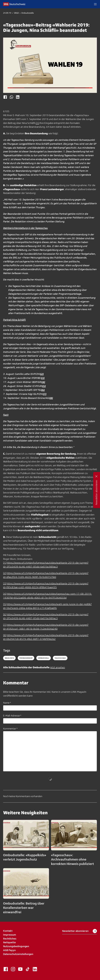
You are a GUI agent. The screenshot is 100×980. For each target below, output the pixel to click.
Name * (7, 703)
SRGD (16, 13)
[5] (5, 604)
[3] (5, 583)
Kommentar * (10, 729)
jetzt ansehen (57, 667)
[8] (5, 635)
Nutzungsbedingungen (16, 946)
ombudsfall (44, 658)
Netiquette (9, 942)
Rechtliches (10, 939)
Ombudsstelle (28, 13)
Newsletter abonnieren (79, 931)
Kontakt (8, 931)
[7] (5, 625)
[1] (37, 123)
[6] (5, 614)
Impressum (10, 935)
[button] (95, 4)
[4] (5, 594)
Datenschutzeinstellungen (18, 954)
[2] (5, 573)
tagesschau (60, 658)
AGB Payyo (9, 950)
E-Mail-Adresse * (12, 716)
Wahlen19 (9, 658)
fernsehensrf (26, 658)
